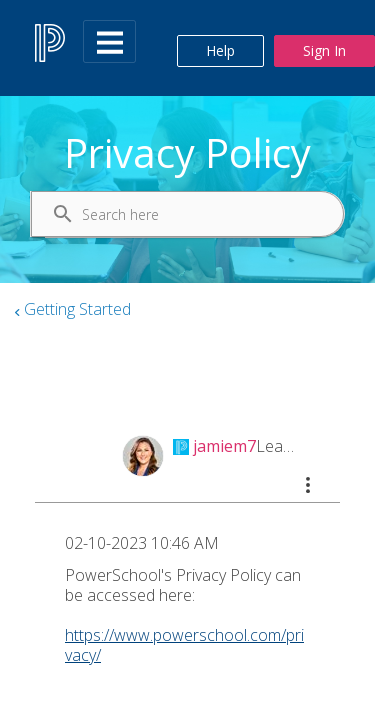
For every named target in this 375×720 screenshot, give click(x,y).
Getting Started (77, 309)
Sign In (324, 50)
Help (220, 50)
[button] (308, 485)
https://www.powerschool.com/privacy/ (184, 645)
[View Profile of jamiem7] (224, 446)
